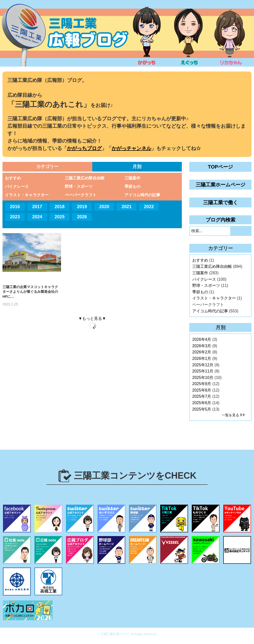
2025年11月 (203, 371)
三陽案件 (132, 178)
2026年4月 (202, 339)
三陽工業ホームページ (221, 185)
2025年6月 (202, 403)
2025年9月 (202, 384)
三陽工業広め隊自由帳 (85, 178)
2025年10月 (203, 378)
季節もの (132, 186)
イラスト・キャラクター (27, 195)
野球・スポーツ (79, 186)
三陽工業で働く (221, 202)
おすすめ (13, 178)
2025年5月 (202, 409)
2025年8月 (202, 390)
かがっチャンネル (131, 148)
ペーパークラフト (81, 195)
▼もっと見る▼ (92, 318)
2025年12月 (203, 365)
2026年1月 (202, 359)
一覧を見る (230, 415)
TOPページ (220, 167)
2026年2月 (202, 352)
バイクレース (17, 186)
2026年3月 (202, 346)
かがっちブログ (84, 148)
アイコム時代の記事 (142, 195)
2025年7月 (202, 396)
